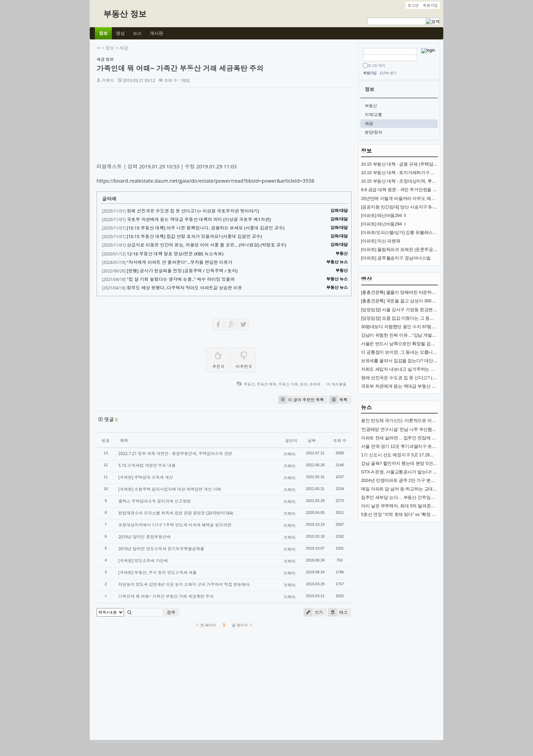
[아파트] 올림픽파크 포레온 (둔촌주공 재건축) (405, 249)
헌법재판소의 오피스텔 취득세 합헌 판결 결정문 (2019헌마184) (176, 513)
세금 (124, 48)
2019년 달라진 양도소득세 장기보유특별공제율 (161, 549)
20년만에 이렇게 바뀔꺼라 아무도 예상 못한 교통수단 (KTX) (418, 198)
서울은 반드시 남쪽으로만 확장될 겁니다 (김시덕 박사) (414, 344)
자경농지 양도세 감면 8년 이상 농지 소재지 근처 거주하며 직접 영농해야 (184, 584)
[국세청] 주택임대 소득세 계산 (146, 477)
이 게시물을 (337, 384)
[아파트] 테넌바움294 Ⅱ (384, 215)
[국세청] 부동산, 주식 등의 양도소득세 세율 (158, 573)
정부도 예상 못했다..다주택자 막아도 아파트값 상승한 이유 (184, 288)
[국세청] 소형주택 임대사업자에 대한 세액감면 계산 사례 (170, 489)
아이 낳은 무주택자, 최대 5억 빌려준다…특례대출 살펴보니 (418, 506)
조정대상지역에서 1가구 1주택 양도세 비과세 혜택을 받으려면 (175, 525)
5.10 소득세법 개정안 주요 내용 (147, 465)
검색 (171, 612)
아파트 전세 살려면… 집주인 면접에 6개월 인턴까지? (412, 438)
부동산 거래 (288, 384)
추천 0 (218, 359)
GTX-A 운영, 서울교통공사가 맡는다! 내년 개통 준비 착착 (416, 472)
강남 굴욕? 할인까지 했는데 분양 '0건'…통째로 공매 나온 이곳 (421, 463)
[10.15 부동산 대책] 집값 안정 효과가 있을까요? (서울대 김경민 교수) (194, 236)
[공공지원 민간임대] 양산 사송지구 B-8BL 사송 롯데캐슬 (415, 207)
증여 (304, 384)
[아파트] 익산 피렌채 (381, 241)
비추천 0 (244, 359)
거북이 (108, 80)
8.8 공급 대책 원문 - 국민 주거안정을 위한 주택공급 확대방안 (420, 190)
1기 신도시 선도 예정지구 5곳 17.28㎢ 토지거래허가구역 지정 (420, 455)
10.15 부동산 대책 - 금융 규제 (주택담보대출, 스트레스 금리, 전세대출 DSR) (434, 164)
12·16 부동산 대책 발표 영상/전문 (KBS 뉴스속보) (175, 254)
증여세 (315, 384)
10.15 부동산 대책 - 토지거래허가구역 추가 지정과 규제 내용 (419, 173)
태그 (338, 612)
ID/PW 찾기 (388, 73)
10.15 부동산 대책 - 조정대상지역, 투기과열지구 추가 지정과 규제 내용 (429, 181)
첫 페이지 (206, 625)
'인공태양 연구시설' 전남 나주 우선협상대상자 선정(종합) (416, 429)
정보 (110, 48)
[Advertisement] (224, 127)
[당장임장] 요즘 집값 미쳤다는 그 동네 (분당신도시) (410, 318)
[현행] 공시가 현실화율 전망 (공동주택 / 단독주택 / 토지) (182, 271)
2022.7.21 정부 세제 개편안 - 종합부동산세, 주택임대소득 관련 (175, 453)
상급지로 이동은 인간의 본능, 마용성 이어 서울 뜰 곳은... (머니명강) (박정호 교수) (207, 245)
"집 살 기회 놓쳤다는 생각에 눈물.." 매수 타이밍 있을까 (181, 279)
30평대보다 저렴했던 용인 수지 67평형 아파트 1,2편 (411, 327)
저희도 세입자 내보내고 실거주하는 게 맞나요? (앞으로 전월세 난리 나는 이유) (436, 369)
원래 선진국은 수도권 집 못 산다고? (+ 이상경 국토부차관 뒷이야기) (193, 211)
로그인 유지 (376, 65)
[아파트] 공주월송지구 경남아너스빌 (396, 258)
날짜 (312, 441)
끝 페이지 (242, 625)
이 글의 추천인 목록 (301, 400)
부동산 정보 (125, 14)
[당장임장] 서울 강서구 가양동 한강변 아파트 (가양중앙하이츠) (421, 310)
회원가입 (370, 73)
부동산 (249, 384)
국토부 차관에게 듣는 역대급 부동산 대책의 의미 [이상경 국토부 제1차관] (199, 219)
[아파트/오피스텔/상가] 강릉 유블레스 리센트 (404, 232)
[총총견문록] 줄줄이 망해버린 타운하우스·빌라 (406, 292)
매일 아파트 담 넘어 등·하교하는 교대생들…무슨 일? (412, 489)
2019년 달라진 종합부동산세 (144, 537)
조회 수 (340, 441)
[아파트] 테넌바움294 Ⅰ (384, 224)
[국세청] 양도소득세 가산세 (143, 561)
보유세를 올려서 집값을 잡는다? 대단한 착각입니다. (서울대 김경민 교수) (432, 361)
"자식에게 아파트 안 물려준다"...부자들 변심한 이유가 (180, 262)
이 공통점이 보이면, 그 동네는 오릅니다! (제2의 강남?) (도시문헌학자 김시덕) (435, 352)
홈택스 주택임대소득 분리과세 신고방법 (154, 501)
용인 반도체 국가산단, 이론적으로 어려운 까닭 (406, 421)
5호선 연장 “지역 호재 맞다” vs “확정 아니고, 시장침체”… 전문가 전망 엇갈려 (435, 514)
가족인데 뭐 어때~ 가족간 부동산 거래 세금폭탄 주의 (180, 68)
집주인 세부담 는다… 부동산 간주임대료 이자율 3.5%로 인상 (420, 497)
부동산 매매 (266, 384)
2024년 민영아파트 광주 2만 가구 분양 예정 (403, 480)
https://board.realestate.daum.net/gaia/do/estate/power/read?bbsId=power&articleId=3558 (205, 181)
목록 (338, 400)
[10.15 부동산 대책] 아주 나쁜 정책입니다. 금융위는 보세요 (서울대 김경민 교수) (206, 228)
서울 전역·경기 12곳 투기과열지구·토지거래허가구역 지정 (417, 446)
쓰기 (313, 612)
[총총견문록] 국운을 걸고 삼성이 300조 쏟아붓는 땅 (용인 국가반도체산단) (432, 301)
